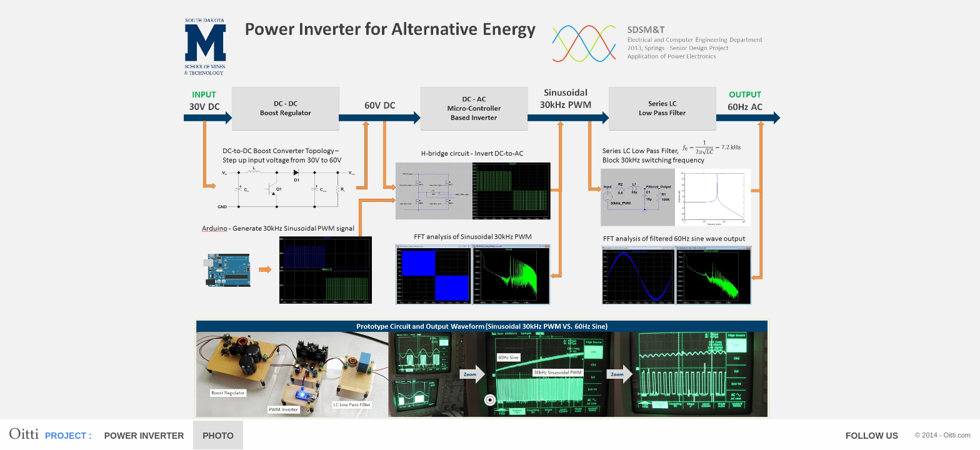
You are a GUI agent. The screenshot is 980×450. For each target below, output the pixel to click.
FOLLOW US (872, 436)
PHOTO (218, 436)
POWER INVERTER (144, 436)
